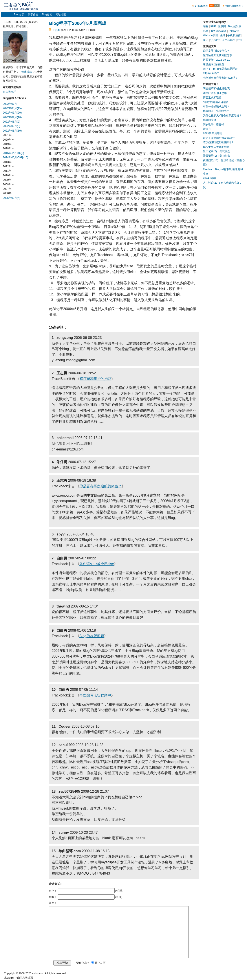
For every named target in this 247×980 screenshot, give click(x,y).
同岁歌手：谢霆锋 (214, 125)
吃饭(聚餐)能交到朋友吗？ (218, 142)
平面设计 (234, 31)
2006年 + (8, 193)
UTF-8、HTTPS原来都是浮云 (220, 69)
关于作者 (33, 14)
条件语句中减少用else (97, 564)
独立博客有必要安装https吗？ (220, 78)
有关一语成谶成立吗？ (216, 107)
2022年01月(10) (12, 131)
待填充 (207, 129)
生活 (223, 35)
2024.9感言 (210, 178)
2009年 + (8, 180)
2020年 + (8, 140)
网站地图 (61, 14)
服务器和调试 (218, 31)
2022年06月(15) (12, 108)
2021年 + (8, 135)
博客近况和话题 (212, 98)
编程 (206, 26)
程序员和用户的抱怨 (95, 379)
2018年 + (8, 148)
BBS (206, 40)
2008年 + (8, 184)
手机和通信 (234, 35)
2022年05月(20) (12, 113)
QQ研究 (215, 40)
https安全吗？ (211, 73)
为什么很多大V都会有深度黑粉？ (222, 116)
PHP (213, 26)
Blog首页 (19, 14)
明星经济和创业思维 (215, 93)
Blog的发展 (235, 26)
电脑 (206, 31)
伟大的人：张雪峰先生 (216, 111)
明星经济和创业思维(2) (217, 89)
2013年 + (8, 162)
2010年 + (8, 175)
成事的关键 (210, 120)
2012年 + (8, 166)
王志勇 (56, 30)
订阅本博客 (201, 6)
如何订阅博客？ (234, 6)
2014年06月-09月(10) (16, 157)
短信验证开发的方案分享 (218, 55)
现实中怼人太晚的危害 (216, 147)
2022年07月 (10, 104)
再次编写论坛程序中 (95, 695)
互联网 (222, 26)
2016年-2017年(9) (13, 153)
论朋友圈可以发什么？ (216, 51)
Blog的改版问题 (92, 636)
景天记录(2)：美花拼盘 (217, 151)
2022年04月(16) (12, 117)
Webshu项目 (210, 35)
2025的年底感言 (213, 133)
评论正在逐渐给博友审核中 (219, 138)
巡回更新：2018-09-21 (216, 60)
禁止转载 (27, 72)
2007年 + (8, 189)
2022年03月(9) (12, 122)
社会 (240, 40)
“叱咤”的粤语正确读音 (216, 102)
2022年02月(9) (12, 126)
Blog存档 (47, 14)
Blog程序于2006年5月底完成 (78, 23)
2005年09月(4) (12, 198)
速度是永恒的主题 (214, 64)
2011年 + (8, 171)
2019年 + (8, 144)
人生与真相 (229, 40)
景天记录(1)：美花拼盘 (217, 156)
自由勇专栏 (9, 92)
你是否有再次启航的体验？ (101, 486)
